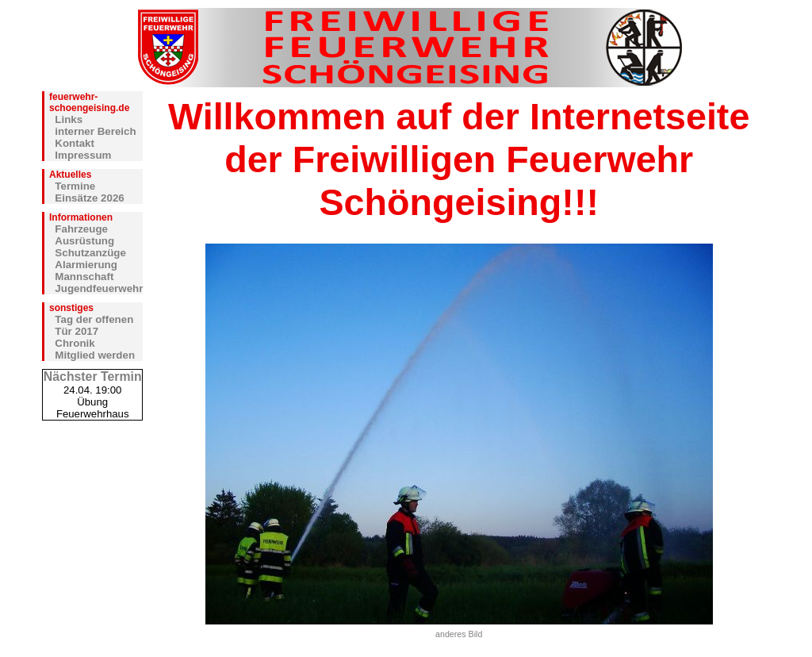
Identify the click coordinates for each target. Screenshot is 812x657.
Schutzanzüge (90, 253)
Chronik (75, 343)
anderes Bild (459, 634)
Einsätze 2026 (89, 198)
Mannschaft (84, 277)
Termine (75, 186)
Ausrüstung (84, 241)
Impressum (83, 155)
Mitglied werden (95, 355)
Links (69, 119)
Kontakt (75, 143)
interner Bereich (95, 131)
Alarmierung (86, 265)
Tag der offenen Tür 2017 (94, 325)
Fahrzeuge (81, 229)
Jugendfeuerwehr (99, 288)
